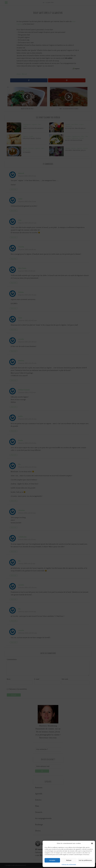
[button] (92, 843)
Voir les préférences (85, 860)
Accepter (52, 860)
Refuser (69, 860)
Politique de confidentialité (69, 864)
